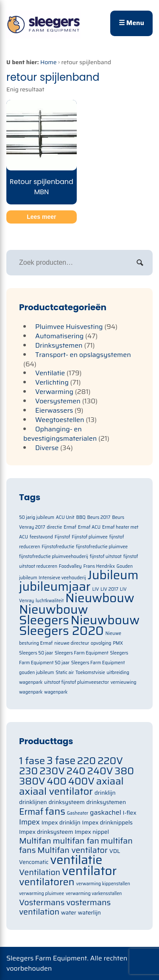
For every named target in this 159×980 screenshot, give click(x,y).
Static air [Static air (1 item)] (65, 673)
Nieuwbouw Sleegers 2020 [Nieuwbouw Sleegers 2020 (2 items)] (79, 625)
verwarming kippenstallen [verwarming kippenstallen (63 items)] (103, 884)
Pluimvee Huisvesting (69, 327)
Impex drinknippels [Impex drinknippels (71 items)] (107, 823)
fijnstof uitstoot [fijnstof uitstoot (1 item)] (105, 557)
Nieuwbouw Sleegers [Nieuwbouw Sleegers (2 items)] (54, 615)
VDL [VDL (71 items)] (115, 851)
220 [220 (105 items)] (86, 760)
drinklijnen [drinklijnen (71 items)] (33, 802)
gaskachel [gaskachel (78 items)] (106, 812)
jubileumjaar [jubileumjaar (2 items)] (55, 586)
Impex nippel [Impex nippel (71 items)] (92, 832)
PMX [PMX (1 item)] (118, 643)
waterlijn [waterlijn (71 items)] (89, 913)
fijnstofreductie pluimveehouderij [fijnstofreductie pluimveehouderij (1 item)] (54, 557)
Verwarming (54, 392)
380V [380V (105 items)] (32, 781)
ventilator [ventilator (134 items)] (89, 871)
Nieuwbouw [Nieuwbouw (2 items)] (100, 598)
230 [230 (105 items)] (28, 771)
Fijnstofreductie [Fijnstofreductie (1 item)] (58, 547)
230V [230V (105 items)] (52, 771)
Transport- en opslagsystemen (83, 355)
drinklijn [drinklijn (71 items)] (105, 793)
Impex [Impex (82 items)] (29, 822)
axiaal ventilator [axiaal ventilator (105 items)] (56, 791)
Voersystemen (58, 401)
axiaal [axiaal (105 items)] (110, 781)
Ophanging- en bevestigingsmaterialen (60, 434)
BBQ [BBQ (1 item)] (81, 517)
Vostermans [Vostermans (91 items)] (42, 902)
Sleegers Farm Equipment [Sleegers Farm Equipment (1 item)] (82, 653)
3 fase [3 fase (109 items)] (61, 761)
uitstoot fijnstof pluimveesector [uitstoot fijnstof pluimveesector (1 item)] (77, 682)
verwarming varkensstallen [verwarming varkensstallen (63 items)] (94, 894)
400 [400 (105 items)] (57, 781)
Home (49, 62)
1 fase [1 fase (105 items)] (32, 760)
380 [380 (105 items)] (124, 771)
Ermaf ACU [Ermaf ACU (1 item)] (89, 527)
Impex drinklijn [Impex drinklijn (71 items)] (61, 823)
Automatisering (59, 336)
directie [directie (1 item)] (54, 527)
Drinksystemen (59, 345)
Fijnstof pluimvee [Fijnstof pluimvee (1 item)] (89, 537)
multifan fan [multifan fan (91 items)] (76, 841)
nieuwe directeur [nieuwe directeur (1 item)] (72, 643)
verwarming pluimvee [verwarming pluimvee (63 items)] (42, 894)
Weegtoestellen (60, 420)
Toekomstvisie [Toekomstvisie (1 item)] (90, 673)
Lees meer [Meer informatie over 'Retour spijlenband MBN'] (41, 217)
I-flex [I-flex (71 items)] (130, 813)
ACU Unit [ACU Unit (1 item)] (65, 517)
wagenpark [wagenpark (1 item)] (56, 692)
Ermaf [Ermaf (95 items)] (31, 812)
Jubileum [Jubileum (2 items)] (113, 575)
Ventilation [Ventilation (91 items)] (40, 872)
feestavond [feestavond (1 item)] (41, 537)
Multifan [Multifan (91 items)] (35, 841)
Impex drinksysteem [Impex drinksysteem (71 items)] (46, 832)
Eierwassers (54, 410)
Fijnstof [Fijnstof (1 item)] (63, 537)
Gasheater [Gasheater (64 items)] (78, 813)
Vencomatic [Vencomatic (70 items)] (34, 862)
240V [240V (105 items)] (100, 771)
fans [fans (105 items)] (55, 811)
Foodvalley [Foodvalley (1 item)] (70, 566)
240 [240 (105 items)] (76, 771)
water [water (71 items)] (69, 913)
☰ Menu (131, 23)
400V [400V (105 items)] (81, 781)
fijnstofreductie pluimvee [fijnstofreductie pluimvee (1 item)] (102, 547)
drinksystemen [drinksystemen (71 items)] (106, 802)
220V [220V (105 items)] (110, 760)
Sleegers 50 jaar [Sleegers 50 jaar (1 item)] (36, 653)
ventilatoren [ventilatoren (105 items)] (47, 882)
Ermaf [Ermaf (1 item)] (70, 527)
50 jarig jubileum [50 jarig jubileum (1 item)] (37, 517)
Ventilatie (50, 373)
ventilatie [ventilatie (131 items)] (76, 860)
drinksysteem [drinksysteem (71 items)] (67, 802)
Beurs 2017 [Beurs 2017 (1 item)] (99, 517)
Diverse (47, 448)
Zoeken (140, 263)
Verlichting (52, 382)
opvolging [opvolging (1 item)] (101, 643)
